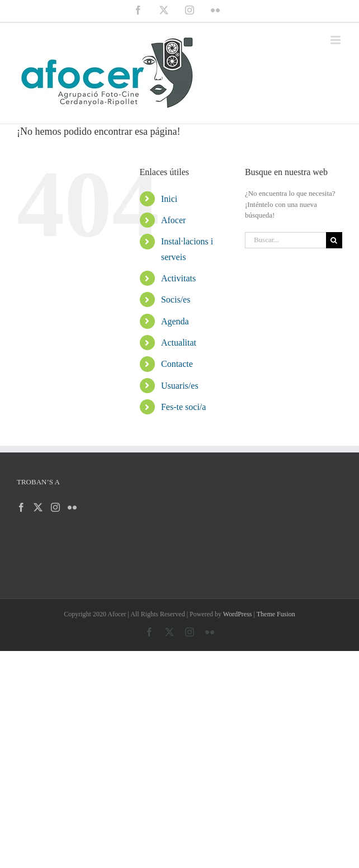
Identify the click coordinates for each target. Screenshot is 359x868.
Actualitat (179, 343)
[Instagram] (55, 507)
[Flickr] (72, 507)
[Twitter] (38, 507)
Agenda (175, 321)
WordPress (238, 614)
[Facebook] (21, 507)
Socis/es (176, 299)
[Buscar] (334, 240)
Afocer (173, 220)
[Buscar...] (285, 240)
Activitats (178, 278)
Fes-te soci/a (183, 407)
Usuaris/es (180, 386)
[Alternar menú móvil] (336, 40)
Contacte (177, 364)
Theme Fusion (276, 614)
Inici (169, 199)
